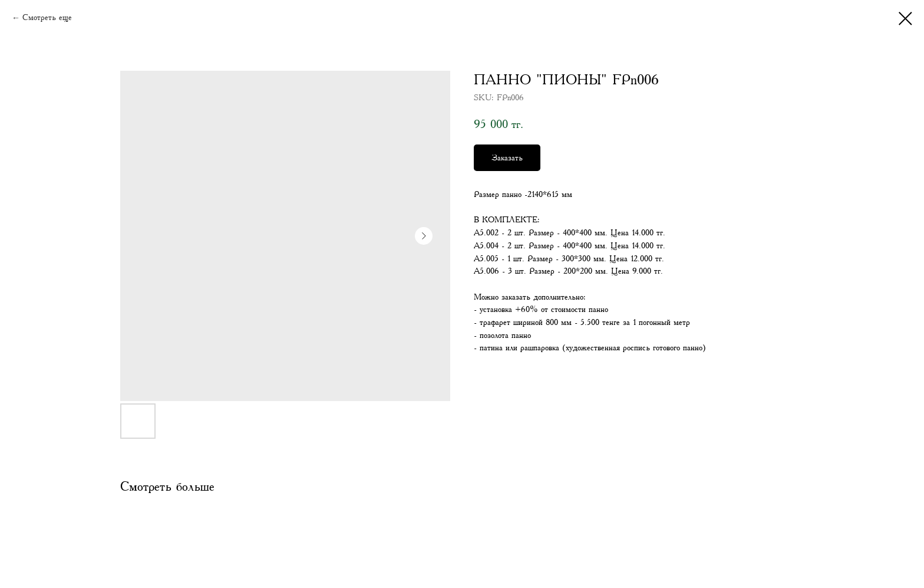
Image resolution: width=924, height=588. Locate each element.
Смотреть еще (47, 18)
